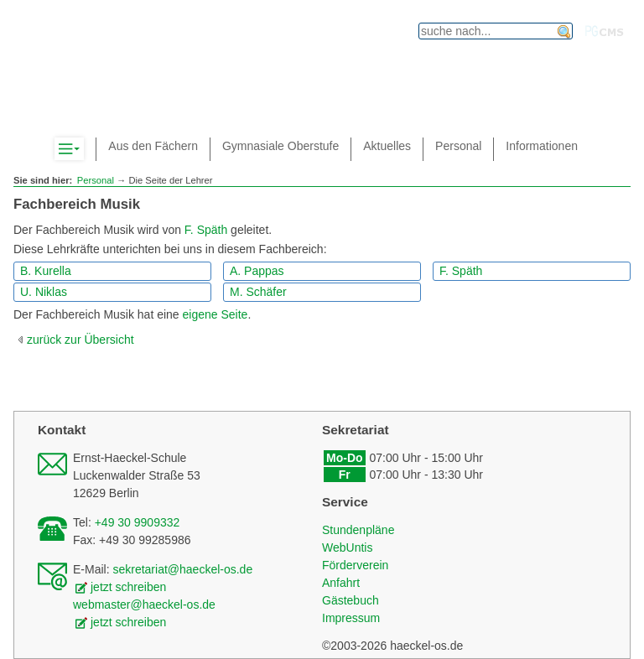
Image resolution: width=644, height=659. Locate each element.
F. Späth (206, 230)
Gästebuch (351, 600)
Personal (96, 180)
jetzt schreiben (128, 587)
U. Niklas (44, 292)
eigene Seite (216, 314)
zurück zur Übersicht (80, 340)
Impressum (351, 618)
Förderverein (355, 565)
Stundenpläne (358, 530)
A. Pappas (257, 271)
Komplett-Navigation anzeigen (83, 149)
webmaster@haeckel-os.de (144, 605)
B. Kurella (46, 271)
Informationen (542, 146)
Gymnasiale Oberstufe (280, 146)
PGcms (605, 31)
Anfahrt (341, 583)
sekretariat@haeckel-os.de (182, 569)
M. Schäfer (258, 292)
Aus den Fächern (153, 146)
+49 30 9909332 (138, 522)
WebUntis (347, 547)
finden (564, 32)
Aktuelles (387, 146)
